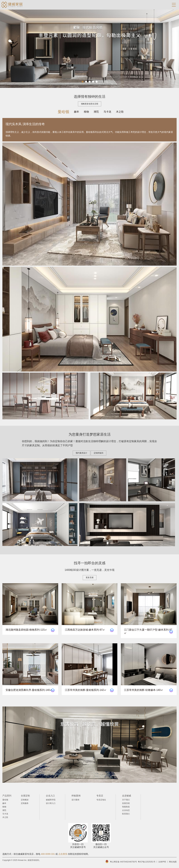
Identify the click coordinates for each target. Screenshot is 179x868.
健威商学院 (51, 800)
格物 (86, 112)
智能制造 (126, 807)
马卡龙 (107, 112)
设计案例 (75, 800)
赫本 (77, 112)
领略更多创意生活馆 (90, 104)
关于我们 (126, 800)
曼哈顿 (63, 112)
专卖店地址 (101, 800)
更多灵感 (90, 578)
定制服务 (25, 803)
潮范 (96, 112)
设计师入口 (51, 803)
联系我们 (126, 814)
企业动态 (126, 810)
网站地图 (173, 862)
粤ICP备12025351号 (147, 862)
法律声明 (162, 862)
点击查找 (63, 854)
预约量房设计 (81, 453)
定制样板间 (99, 453)
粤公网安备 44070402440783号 (123, 862)
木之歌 (120, 112)
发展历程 (126, 803)
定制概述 (25, 800)
